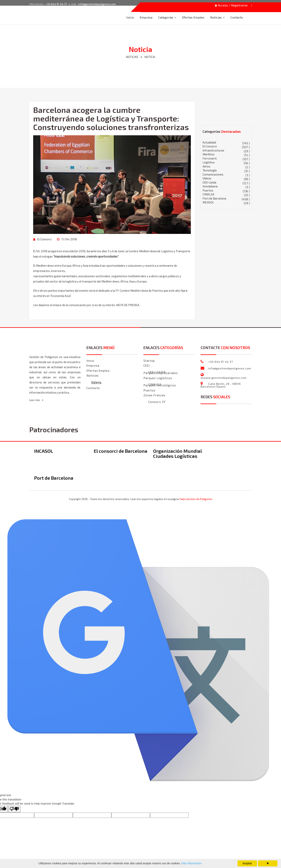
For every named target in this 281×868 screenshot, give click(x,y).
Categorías (166, 17)
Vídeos (226, 178)
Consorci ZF (157, 402)
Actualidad (226, 142)
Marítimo (226, 154)
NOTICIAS (132, 57)
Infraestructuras (226, 150)
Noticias (216, 17)
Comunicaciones (226, 174)
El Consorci (44, 239)
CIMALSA (226, 194)
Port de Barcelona (226, 198)
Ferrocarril (226, 158)
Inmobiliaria (226, 186)
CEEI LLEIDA (157, 372)
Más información (191, 863)
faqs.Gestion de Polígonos (196, 499)
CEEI (147, 365)
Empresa (146, 17)
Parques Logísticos (158, 378)
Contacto (237, 17)
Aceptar (247, 863)
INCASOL (226, 202)
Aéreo (226, 166)
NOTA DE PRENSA (128, 305)
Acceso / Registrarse (231, 5)
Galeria (96, 383)
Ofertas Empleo (193, 17)
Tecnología (226, 170)
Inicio (130, 17)
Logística (226, 162)
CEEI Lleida (226, 182)
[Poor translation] (14, 809)
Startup (149, 361)
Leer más (36, 400)
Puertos (226, 190)
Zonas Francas (154, 395)
